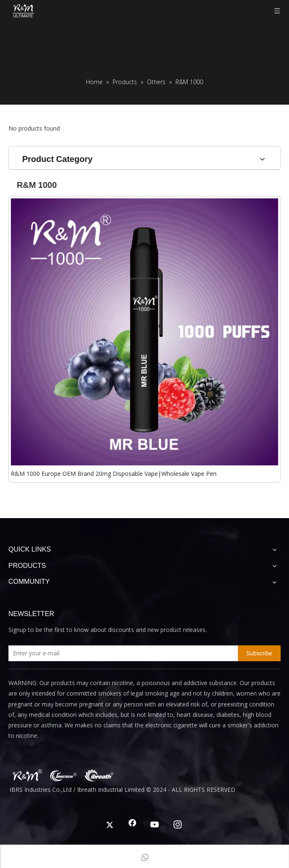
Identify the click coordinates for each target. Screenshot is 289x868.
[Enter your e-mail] (121, 653)
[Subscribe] (259, 653)
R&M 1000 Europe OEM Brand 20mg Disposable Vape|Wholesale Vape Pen (114, 474)
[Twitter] (110, 825)
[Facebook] (132, 825)
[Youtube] (155, 825)
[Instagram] (178, 825)
